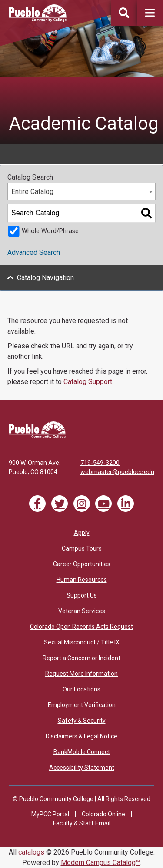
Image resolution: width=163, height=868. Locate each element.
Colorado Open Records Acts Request (81, 627)
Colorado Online (103, 814)
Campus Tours (82, 548)
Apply (82, 533)
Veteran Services (82, 611)
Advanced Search (34, 252)
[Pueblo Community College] (38, 19)
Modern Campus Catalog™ (100, 863)
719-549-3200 (100, 463)
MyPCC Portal (50, 814)
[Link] (37, 436)
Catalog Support (88, 382)
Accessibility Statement (82, 768)
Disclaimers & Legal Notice (81, 736)
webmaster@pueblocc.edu (117, 472)
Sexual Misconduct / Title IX (82, 642)
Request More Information (81, 674)
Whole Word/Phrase (50, 231)
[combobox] (81, 191)
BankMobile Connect (82, 752)
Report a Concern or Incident (81, 658)
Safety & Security (82, 721)
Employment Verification (82, 705)
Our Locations (81, 689)
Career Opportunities (82, 564)
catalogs (31, 852)
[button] (150, 13)
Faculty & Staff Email (82, 823)
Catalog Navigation (45, 278)
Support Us (82, 595)
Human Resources (82, 580)
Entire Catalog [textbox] (32, 192)
